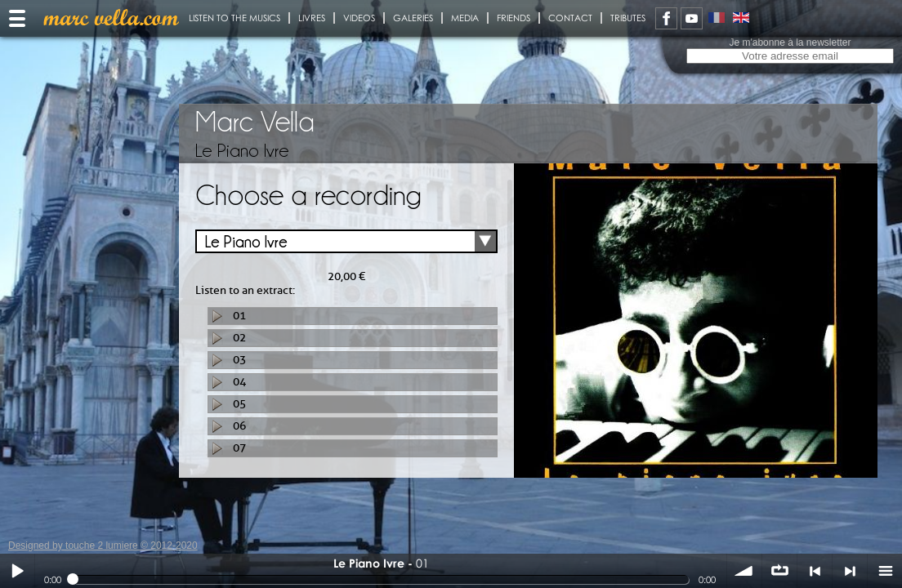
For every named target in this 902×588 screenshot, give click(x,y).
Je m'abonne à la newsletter (790, 42)
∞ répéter (779, 571)
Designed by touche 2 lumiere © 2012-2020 (103, 546)
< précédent (815, 571)
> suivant (850, 571)
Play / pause (17, 571)
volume (744, 571)
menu (885, 571)
